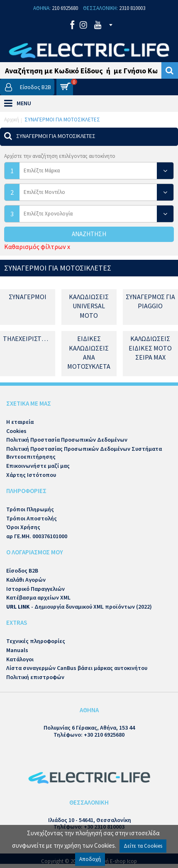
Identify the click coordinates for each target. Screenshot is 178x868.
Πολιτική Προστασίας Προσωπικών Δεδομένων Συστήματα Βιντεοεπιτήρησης (84, 453)
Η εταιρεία (20, 422)
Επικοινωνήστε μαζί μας (38, 466)
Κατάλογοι (20, 659)
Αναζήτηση (89, 234)
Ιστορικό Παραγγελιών (35, 589)
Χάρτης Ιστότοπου (31, 475)
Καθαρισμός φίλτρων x (37, 247)
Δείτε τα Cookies (143, 846)
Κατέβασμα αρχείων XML (38, 597)
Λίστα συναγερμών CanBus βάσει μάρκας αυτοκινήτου (77, 668)
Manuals (17, 650)
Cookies (16, 431)
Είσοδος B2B (22, 571)
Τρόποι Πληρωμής (30, 509)
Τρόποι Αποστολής (32, 518)
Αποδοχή (90, 859)
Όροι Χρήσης (23, 527)
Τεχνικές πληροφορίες (36, 641)
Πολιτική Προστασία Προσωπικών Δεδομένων (67, 440)
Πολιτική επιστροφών (35, 677)
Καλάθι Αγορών (26, 580)
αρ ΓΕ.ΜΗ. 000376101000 (37, 536)
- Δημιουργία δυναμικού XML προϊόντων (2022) (79, 607)
